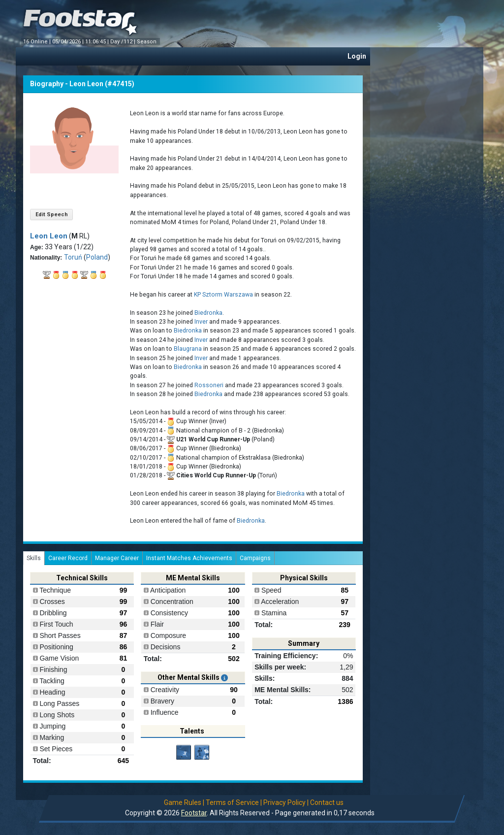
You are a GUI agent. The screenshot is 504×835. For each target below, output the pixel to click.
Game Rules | (184, 802)
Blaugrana (188, 349)
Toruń (73, 257)
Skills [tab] (34, 558)
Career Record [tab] (68, 558)
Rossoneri (209, 385)
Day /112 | (124, 42)
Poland (97, 257)
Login (357, 56)
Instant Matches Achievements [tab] (189, 558)
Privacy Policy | (286, 802)
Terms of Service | (234, 802)
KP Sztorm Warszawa (223, 295)
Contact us (327, 802)
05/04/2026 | (69, 42)
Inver (201, 322)
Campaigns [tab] (255, 558)
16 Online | (38, 42)
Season (147, 42)
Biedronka (208, 313)
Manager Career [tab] (117, 558)
